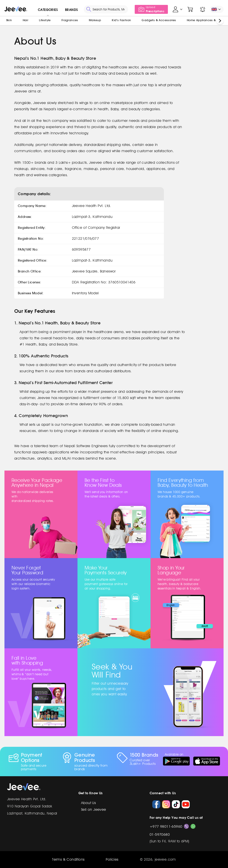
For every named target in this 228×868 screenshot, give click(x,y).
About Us (88, 803)
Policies (112, 859)
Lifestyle (45, 20)
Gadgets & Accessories (159, 20)
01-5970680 (160, 834)
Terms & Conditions (68, 859)
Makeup (95, 20)
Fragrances (70, 20)
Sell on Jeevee (94, 810)
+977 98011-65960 (166, 826)
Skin (9, 20)
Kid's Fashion (121, 20)
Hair (26, 20)
